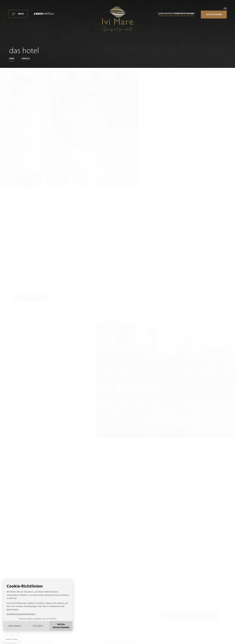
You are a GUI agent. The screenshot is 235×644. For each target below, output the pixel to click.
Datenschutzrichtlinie (161, 618)
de (225, 8)
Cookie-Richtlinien (159, 622)
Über (12, 59)
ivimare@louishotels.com (164, 568)
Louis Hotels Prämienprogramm (176, 14)
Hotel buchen (214, 15)
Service (26, 59)
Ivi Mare (155, 604)
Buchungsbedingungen (162, 613)
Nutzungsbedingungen (161, 609)
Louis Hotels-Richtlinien (162, 627)
